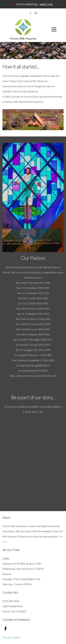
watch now (46, 4)
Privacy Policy (11, 637)
